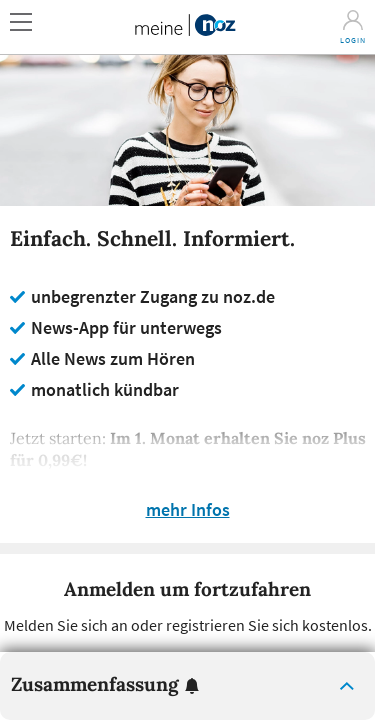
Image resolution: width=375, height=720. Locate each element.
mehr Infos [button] (188, 510)
